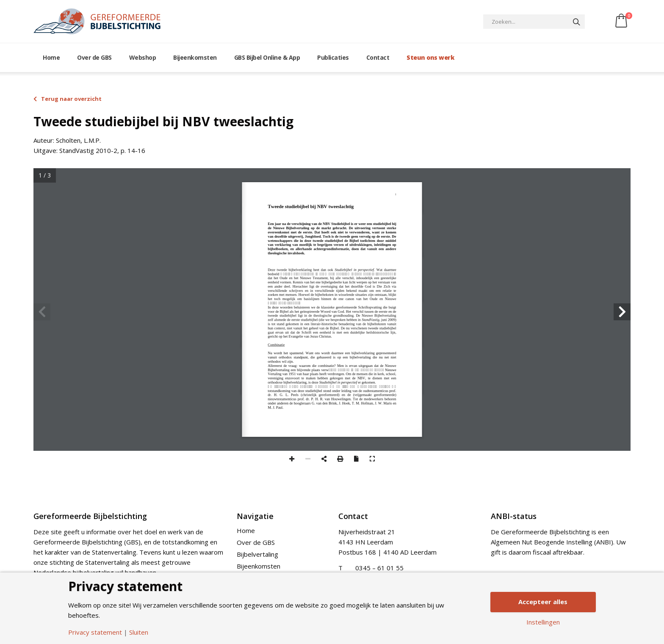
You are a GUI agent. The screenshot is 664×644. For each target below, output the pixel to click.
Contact (378, 57)
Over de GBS (94, 57)
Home (51, 57)
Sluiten (139, 632)
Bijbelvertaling (257, 554)
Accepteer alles (543, 602)
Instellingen (543, 622)
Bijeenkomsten (195, 57)
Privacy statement (95, 632)
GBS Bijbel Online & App (267, 57)
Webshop (143, 57)
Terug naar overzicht (68, 99)
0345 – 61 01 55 (379, 568)
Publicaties (333, 57)
